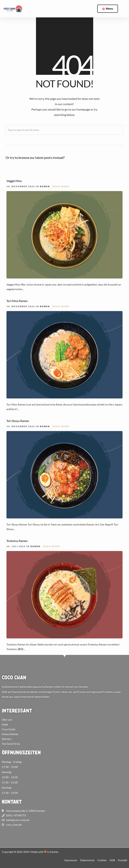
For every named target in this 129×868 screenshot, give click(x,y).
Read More (61, 186)
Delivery (7, 739)
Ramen (45, 186)
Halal (5, 724)
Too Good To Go (11, 744)
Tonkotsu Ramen (17, 541)
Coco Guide (9, 729)
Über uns (7, 720)
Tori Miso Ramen (17, 301)
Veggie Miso (14, 181)
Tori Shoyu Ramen (18, 421)
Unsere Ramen (10, 734)
